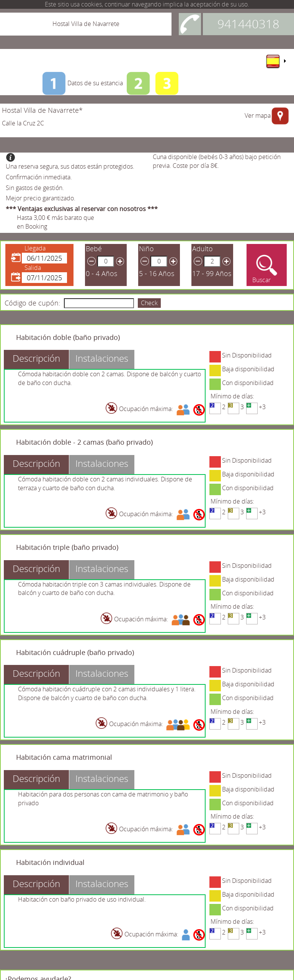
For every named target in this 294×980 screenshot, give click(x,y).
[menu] (276, 61)
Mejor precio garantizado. (41, 198)
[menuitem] (276, 61)
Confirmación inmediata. (39, 177)
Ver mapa (258, 115)
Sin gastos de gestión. (35, 188)
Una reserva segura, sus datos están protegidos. (70, 166)
